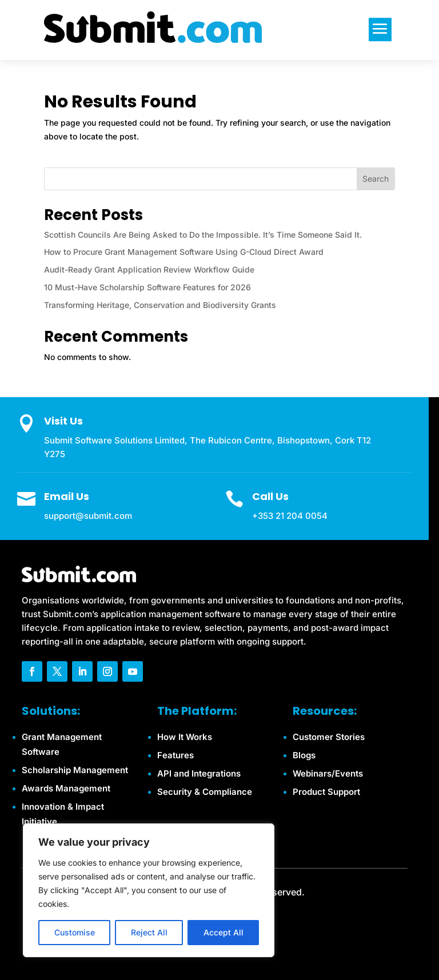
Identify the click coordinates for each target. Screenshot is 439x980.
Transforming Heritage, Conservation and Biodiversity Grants (160, 305)
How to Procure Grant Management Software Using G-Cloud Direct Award (184, 252)
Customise (75, 932)
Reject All (149, 932)
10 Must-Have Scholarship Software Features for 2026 (147, 287)
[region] (149, 890)
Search (376, 179)
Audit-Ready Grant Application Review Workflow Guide (149, 269)
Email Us (67, 496)
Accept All (224, 932)
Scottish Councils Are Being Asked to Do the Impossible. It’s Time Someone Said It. (203, 235)
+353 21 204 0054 (290, 516)
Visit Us (63, 421)
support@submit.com (88, 516)
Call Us (270, 496)
